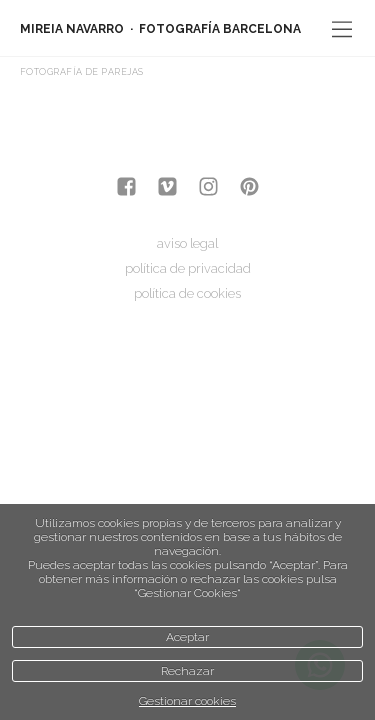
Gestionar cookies (187, 701)
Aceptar (187, 637)
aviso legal (187, 243)
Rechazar (187, 671)
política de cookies (187, 293)
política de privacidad (188, 268)
